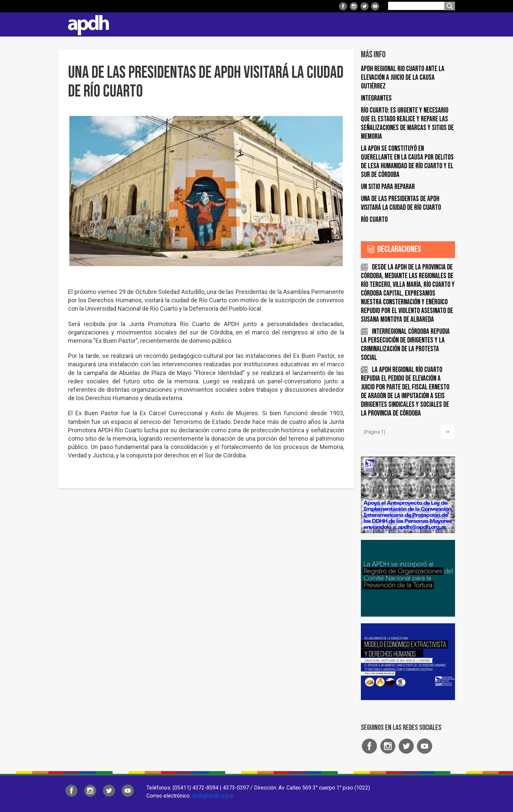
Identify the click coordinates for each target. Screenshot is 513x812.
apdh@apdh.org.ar (213, 796)
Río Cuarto (374, 220)
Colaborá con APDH (371, 24)
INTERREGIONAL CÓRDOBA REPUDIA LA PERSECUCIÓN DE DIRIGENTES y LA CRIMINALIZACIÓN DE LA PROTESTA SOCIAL (405, 345)
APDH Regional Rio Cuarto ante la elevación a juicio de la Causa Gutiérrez (403, 78)
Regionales (235, 24)
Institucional (191, 24)
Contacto (447, 24)
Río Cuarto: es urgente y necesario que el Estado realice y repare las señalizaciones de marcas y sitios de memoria (407, 123)
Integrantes (376, 98)
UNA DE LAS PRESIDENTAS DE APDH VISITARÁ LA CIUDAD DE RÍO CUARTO (401, 203)
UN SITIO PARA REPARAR (388, 187)
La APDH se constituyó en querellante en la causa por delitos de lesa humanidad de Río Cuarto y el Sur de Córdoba (407, 162)
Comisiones (320, 24)
